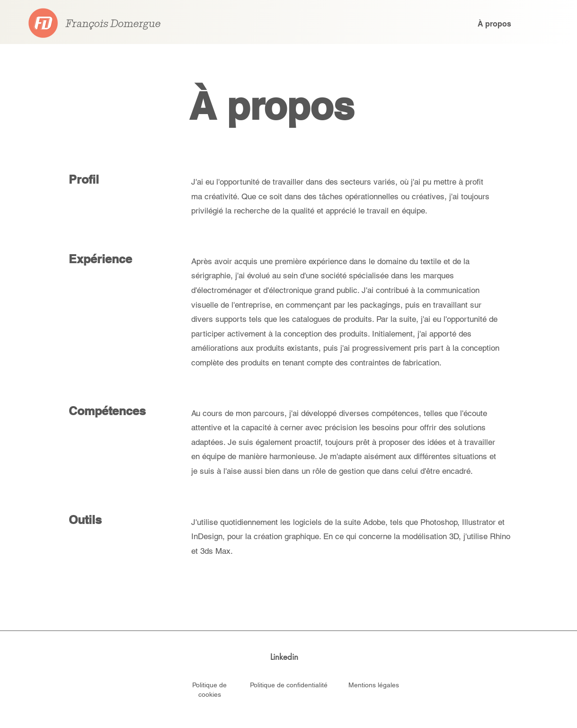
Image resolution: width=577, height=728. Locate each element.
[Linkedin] (284, 657)
